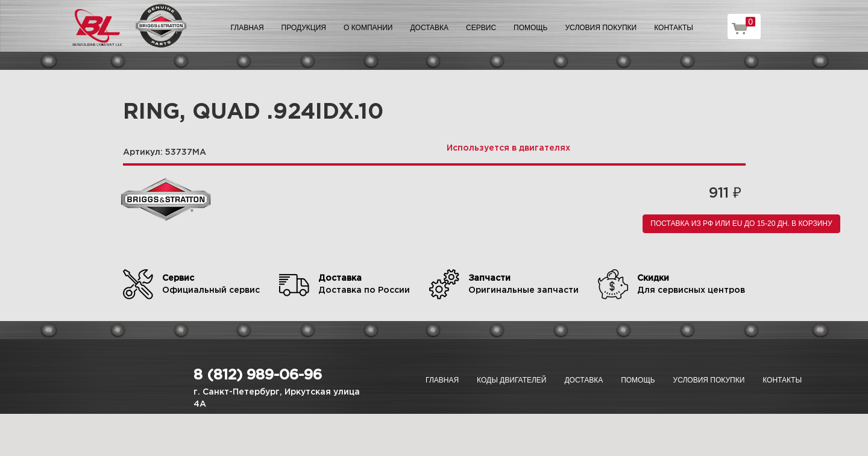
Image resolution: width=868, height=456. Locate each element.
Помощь (530, 28)
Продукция (304, 28)
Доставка (429, 28)
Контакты (674, 28)
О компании (368, 28)
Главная (247, 28)
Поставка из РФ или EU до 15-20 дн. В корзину (741, 223)
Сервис (481, 28)
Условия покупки (601, 28)
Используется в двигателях (508, 148)
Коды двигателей (511, 380)
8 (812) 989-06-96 (258, 375)
